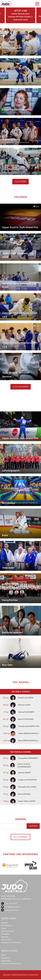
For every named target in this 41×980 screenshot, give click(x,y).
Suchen (33, 826)
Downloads (5, 934)
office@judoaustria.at (11, 907)
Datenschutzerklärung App (11, 964)
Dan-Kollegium (7, 926)
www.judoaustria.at (10, 910)
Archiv (4, 955)
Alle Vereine (20, 837)
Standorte (5, 937)
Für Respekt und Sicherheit (11, 942)
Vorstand (5, 923)
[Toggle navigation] (37, 4)
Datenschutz (6, 961)
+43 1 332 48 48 (9, 904)
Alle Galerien (21, 387)
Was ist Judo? (6, 940)
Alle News (20, 182)
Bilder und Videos (8, 931)
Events (4, 928)
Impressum (5, 958)
